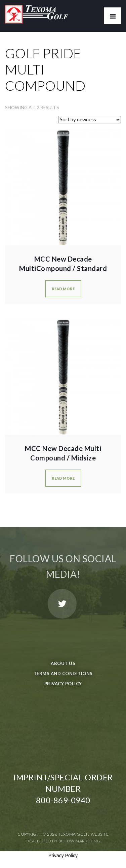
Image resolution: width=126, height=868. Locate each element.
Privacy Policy (63, 684)
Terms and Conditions (63, 674)
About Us (63, 663)
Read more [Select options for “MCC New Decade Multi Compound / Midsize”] (63, 478)
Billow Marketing (79, 841)
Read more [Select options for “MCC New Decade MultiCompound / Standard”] (63, 289)
